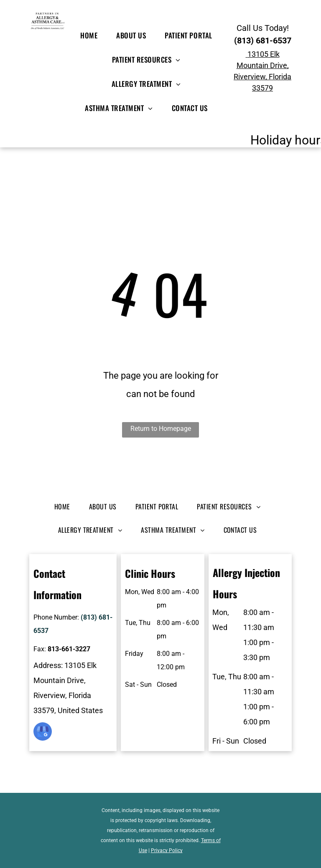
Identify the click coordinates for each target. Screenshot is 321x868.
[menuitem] (92, 35)
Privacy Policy (167, 850)
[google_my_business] (43, 733)
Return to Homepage (161, 429)
